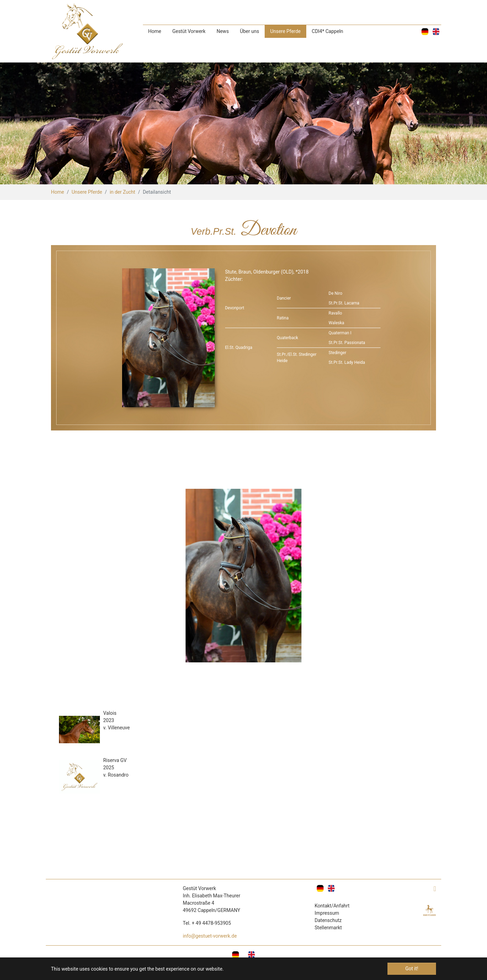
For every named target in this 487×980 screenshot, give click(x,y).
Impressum (327, 913)
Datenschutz (328, 920)
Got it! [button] (412, 969)
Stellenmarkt (328, 928)
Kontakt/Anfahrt (332, 906)
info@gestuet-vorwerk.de (210, 936)
